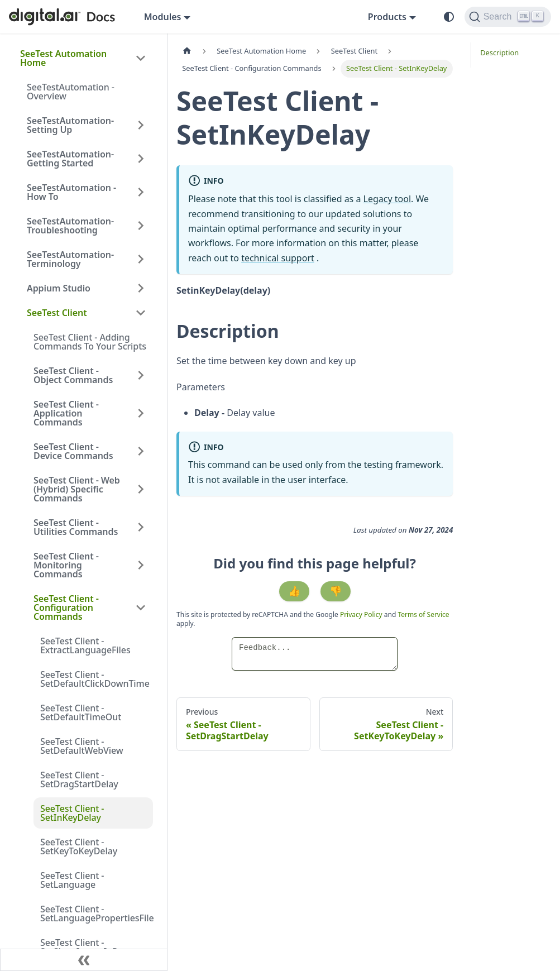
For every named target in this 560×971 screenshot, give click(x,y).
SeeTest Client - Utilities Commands (76, 527)
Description (499, 52)
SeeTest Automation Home (63, 58)
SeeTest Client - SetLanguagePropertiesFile (97, 913)
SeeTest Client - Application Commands (66, 413)
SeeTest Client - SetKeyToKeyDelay (79, 846)
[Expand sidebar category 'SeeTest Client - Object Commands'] (141, 375)
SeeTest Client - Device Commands (73, 451)
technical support (278, 258)
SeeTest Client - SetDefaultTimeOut (81, 712)
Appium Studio (59, 288)
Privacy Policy (362, 614)
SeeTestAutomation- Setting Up (70, 125)
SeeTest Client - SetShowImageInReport (90, 947)
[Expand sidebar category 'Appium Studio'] (141, 288)
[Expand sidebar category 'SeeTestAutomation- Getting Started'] (141, 159)
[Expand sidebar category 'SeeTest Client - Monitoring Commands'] (141, 565)
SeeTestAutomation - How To (71, 192)
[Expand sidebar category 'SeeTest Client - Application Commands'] (141, 413)
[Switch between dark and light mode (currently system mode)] (449, 17)
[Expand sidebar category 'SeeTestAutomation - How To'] (141, 192)
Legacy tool (387, 199)
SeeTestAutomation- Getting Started (70, 159)
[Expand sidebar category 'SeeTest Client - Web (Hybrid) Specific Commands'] (141, 489)
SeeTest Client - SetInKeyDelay (72, 813)
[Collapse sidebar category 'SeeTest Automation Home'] (141, 58)
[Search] (508, 17)
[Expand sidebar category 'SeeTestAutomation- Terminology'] (141, 259)
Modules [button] (163, 17)
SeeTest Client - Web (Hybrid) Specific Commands (77, 489)
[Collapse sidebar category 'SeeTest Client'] (141, 313)
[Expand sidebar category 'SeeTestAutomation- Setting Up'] (141, 125)
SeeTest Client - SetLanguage (72, 880)
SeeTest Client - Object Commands (73, 375)
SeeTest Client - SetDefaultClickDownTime (95, 679)
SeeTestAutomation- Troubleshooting (70, 226)
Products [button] (387, 17)
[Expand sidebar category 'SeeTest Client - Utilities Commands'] (141, 527)
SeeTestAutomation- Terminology (70, 259)
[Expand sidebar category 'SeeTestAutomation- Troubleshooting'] (141, 226)
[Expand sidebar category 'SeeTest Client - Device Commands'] (141, 451)
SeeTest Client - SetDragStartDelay (79, 779)
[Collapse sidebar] (84, 960)
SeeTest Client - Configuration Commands (66, 608)
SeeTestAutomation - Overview (71, 92)
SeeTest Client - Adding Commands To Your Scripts (90, 342)
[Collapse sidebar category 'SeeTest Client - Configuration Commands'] (141, 608)
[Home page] (187, 51)
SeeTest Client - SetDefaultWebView (82, 746)
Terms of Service (423, 614)
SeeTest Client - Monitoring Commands (66, 565)
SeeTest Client (57, 313)
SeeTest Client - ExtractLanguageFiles (85, 645)
